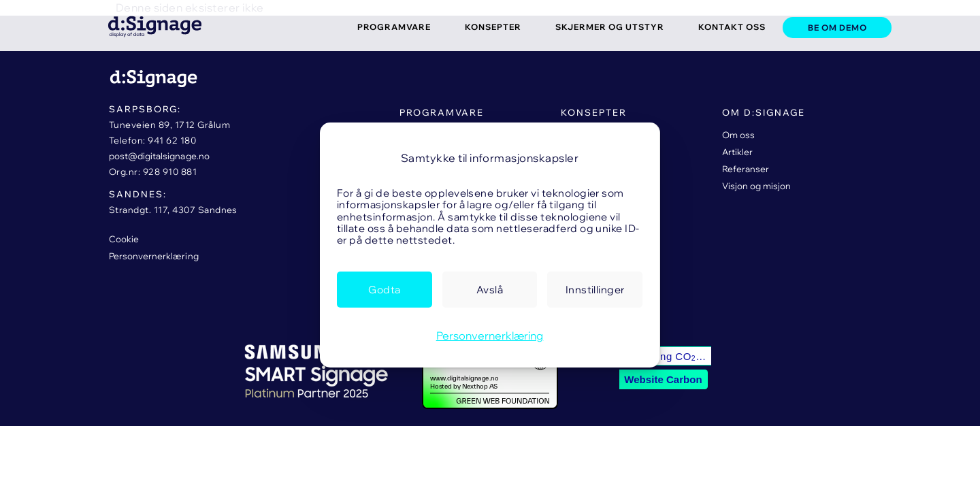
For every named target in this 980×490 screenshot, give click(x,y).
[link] (143, 24)
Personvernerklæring (490, 336)
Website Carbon (663, 379)
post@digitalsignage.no (159, 156)
